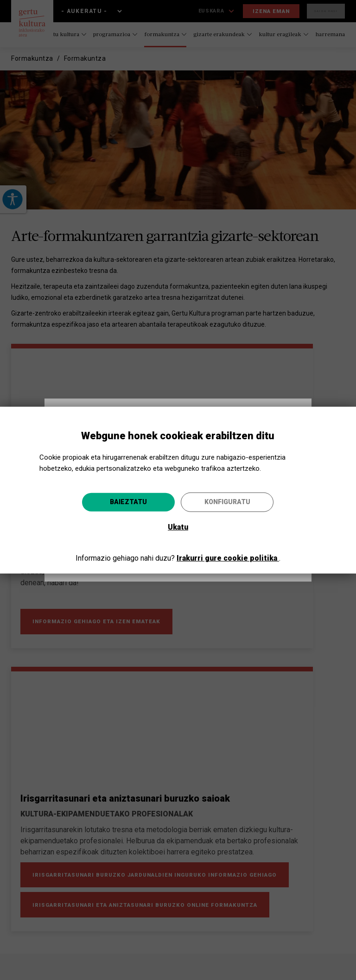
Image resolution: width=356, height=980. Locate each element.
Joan (219, 540)
